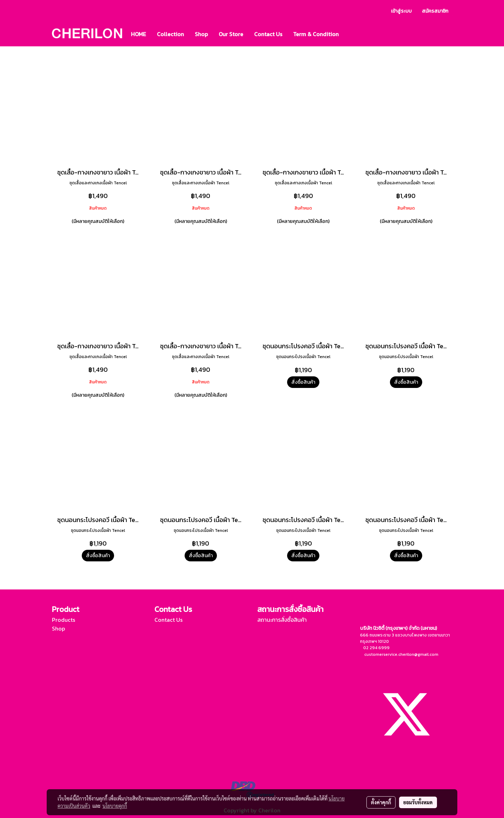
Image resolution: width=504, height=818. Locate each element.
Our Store (231, 34)
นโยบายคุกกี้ (115, 806)
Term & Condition (316, 34)
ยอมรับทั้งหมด (418, 802)
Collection (170, 34)
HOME (138, 34)
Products (64, 620)
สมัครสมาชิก (435, 11)
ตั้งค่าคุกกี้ (381, 802)
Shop (201, 34)
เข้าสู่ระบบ (401, 11)
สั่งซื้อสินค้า (303, 382)
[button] (350, 34)
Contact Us (268, 34)
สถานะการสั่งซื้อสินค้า (282, 620)
